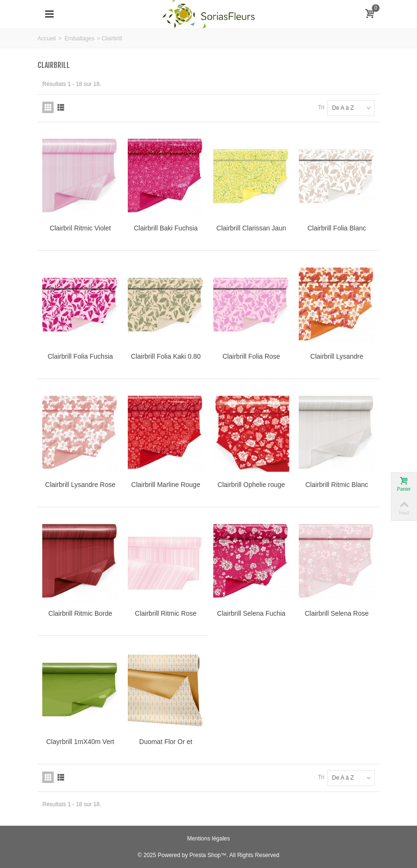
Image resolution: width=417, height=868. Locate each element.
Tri (321, 107)
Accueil (47, 38)
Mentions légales (208, 839)
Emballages (80, 38)
